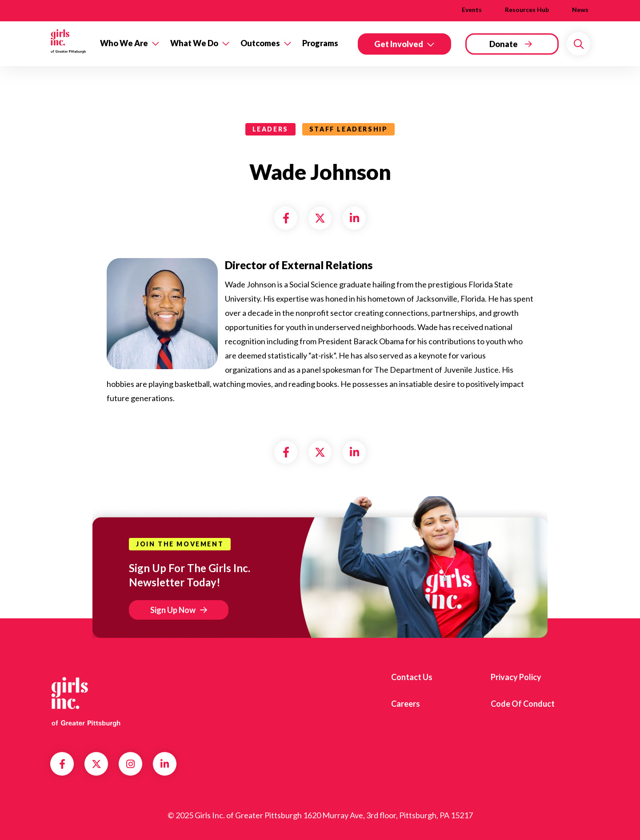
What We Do (194, 43)
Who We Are (124, 43)
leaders (270, 129)
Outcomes (260, 43)
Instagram (130, 764)
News (580, 10)
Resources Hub (527, 10)
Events (472, 10)
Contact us (412, 677)
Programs (320, 43)
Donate (504, 44)
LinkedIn (165, 764)
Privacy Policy (516, 677)
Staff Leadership (349, 129)
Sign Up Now (173, 610)
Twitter (96, 764)
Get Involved (399, 44)
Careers (406, 704)
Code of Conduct (523, 704)
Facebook (62, 764)
